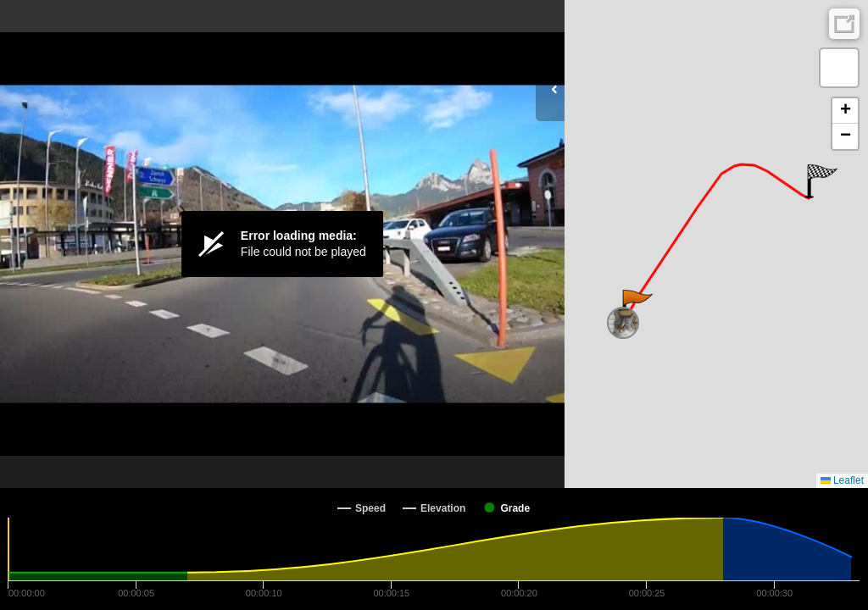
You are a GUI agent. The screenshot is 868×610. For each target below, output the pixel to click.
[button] (636, 307)
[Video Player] (282, 244)
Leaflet (842, 480)
